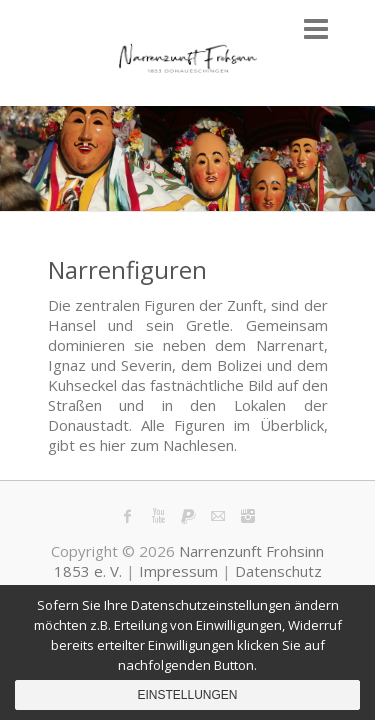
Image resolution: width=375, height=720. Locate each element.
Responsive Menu (316, 28)
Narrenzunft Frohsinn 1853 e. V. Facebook (128, 516)
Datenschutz (278, 571)
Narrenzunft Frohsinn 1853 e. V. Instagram (248, 516)
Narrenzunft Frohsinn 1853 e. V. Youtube (158, 516)
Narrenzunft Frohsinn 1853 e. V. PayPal (188, 516)
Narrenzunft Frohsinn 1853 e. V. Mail (218, 516)
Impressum (178, 571)
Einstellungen (187, 695)
